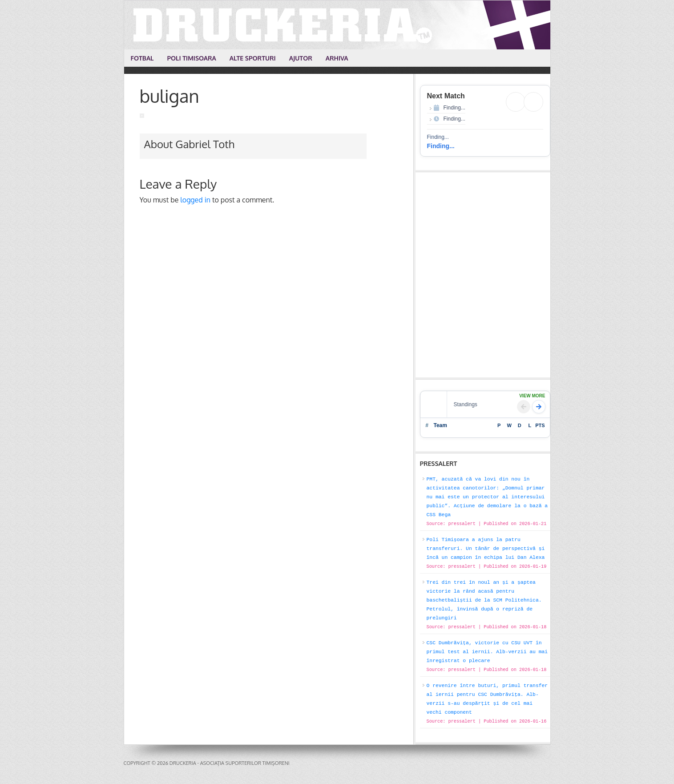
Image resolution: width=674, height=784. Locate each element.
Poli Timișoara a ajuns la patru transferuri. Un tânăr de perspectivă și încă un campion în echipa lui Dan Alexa (486, 549)
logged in (195, 200)
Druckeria (338, 25)
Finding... (441, 146)
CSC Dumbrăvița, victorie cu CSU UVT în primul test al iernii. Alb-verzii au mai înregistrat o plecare (487, 652)
